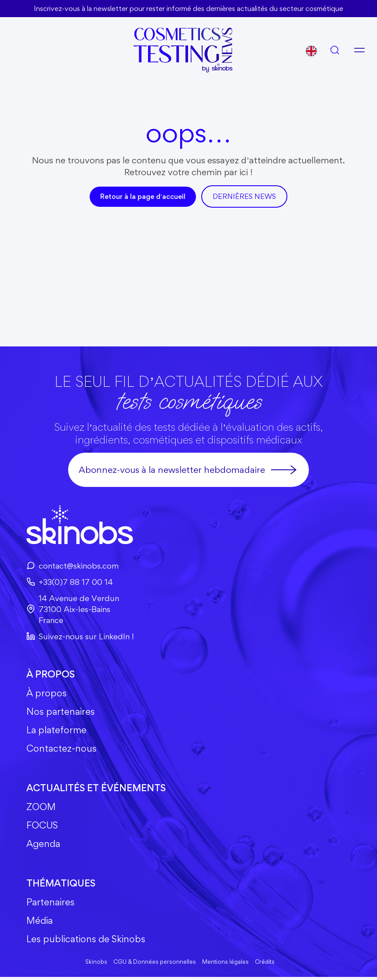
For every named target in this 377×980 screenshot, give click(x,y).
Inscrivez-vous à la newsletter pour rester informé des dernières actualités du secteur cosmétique (188, 8)
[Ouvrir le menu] (359, 50)
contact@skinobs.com (72, 565)
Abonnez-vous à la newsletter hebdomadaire (189, 469)
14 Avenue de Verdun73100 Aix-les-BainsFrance (73, 609)
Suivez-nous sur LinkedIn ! (80, 636)
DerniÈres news (244, 196)
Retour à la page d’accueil (143, 196)
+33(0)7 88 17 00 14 (71, 581)
